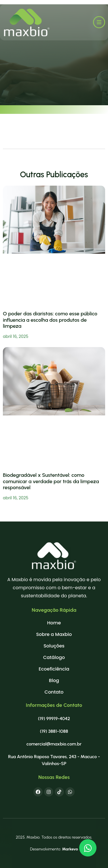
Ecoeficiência (54, 669)
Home (54, 623)
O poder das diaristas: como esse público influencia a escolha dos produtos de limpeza (50, 320)
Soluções (54, 646)
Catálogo (54, 658)
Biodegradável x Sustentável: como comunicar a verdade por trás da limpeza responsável (51, 481)
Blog (54, 681)
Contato (54, 692)
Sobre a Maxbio (54, 634)
